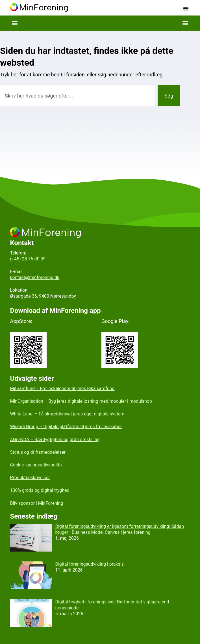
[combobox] (78, 96)
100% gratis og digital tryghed (40, 490)
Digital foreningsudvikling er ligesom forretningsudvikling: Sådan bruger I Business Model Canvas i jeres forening (119, 529)
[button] (186, 8)
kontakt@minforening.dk (35, 277)
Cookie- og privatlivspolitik (36, 465)
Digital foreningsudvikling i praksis (89, 564)
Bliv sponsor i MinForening (36, 503)
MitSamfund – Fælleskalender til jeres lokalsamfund (62, 389)
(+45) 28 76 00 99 (28, 259)
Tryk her (9, 75)
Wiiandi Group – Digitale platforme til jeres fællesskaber (66, 427)
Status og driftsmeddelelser (38, 452)
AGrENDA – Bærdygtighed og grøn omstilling (55, 440)
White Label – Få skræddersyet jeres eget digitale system (67, 414)
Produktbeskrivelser (30, 478)
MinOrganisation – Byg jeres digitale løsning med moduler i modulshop (81, 401)
